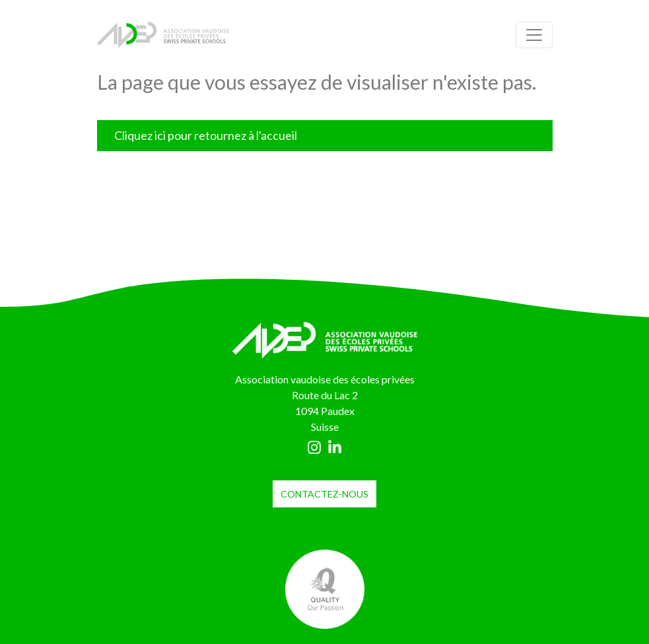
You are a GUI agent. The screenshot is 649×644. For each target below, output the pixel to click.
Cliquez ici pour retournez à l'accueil (206, 135)
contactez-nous (324, 494)
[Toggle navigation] (534, 35)
